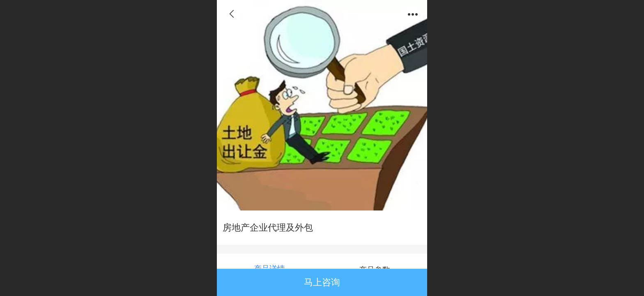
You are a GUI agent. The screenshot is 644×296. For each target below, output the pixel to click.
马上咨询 (322, 282)
